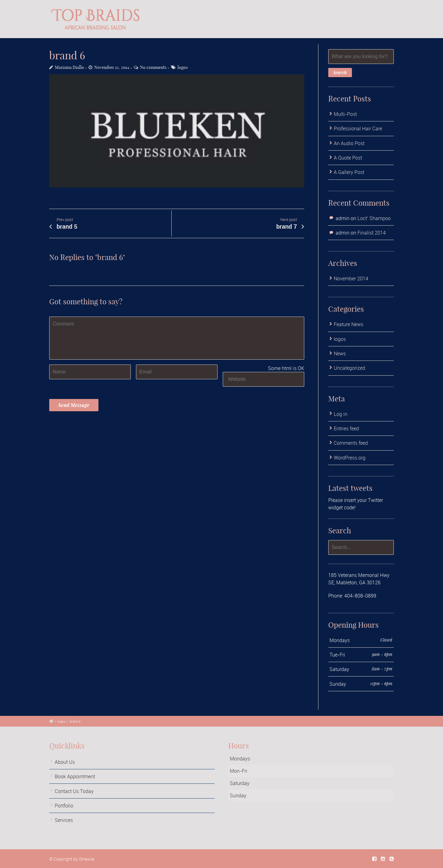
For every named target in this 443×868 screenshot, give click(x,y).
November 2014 (351, 278)
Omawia (87, 859)
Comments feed (351, 443)
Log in (341, 414)
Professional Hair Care (358, 128)
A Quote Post (348, 158)
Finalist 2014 (372, 233)
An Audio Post (349, 143)
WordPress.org (350, 458)
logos (183, 67)
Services (64, 820)
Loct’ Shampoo (374, 218)
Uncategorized (349, 368)
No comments (153, 67)
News (340, 353)
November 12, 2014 (112, 67)
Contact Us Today (74, 791)
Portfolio (64, 806)
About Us (65, 762)
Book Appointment (75, 776)
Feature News (349, 324)
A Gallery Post (349, 172)
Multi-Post (345, 114)
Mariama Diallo (69, 67)
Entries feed (346, 428)
